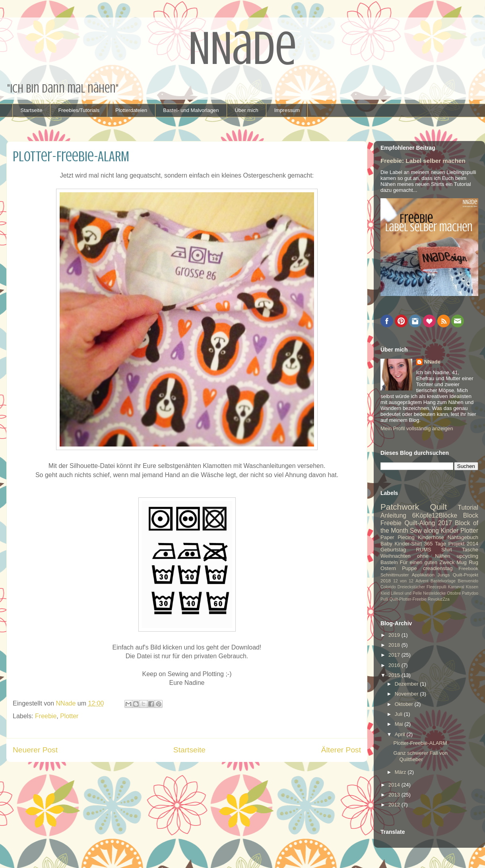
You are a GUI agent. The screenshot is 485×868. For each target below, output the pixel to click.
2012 (395, 805)
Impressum (287, 110)
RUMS (423, 550)
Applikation (423, 575)
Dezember (407, 684)
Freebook (469, 568)
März (401, 772)
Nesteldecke (434, 593)
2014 (395, 785)
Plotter (69, 716)
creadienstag (438, 568)
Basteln (389, 562)
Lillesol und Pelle (406, 593)
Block (471, 515)
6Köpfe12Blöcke (435, 515)
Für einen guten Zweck (427, 562)
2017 (395, 655)
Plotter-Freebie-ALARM (420, 743)
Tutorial (468, 507)
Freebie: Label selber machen (423, 161)
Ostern (388, 568)
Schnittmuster (395, 575)
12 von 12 (403, 581)
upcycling (468, 556)
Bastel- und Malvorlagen (191, 110)
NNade (432, 362)
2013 (395, 795)
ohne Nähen (434, 556)
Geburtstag (393, 550)
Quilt (438, 507)
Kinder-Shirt (408, 544)
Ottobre (454, 593)
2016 (395, 665)
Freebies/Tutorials (79, 110)
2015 (395, 675)
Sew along (424, 531)
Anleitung (393, 515)
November (407, 694)
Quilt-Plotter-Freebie (408, 599)
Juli (399, 714)
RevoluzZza (439, 599)
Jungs (443, 575)
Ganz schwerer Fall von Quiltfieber (420, 756)
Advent (422, 581)
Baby (386, 544)
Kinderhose (431, 537)
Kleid (385, 593)
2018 (395, 645)
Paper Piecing (398, 537)
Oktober (405, 704)
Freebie (46, 716)
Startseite (32, 110)
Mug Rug (468, 562)
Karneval (456, 587)
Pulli (384, 599)
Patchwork (400, 507)
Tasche (470, 550)
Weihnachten (396, 556)
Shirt (447, 550)
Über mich (246, 110)
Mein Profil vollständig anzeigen (417, 428)
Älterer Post (341, 750)
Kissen (472, 587)
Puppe (409, 568)
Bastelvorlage (443, 581)
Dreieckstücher (411, 587)
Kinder (449, 531)
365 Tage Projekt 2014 (451, 544)
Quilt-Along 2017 (428, 523)
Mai (400, 724)
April (401, 734)
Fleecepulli (436, 587)
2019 (395, 635)
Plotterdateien (131, 110)
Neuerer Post (35, 750)
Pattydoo (470, 593)
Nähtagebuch (463, 537)
